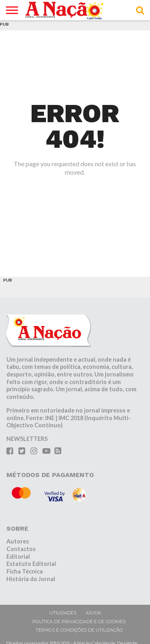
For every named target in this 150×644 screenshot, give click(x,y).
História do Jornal (31, 579)
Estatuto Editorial (31, 564)
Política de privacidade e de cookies (79, 622)
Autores (18, 541)
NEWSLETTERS (27, 439)
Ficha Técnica (25, 571)
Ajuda (93, 613)
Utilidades (63, 613)
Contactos (21, 549)
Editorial (18, 556)
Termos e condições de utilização (79, 630)
